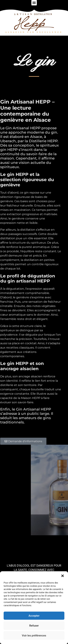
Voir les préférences (34, 636)
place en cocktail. (22, 343)
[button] (63, 576)
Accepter (34, 616)
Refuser (34, 626)
